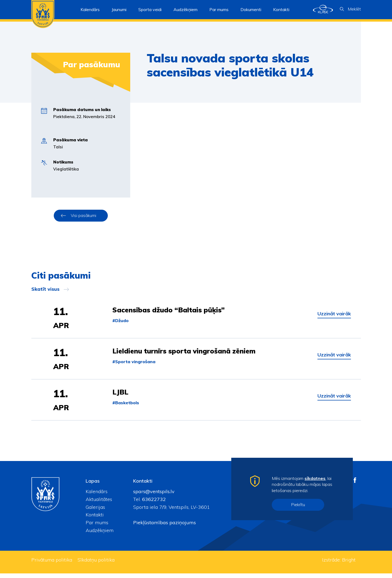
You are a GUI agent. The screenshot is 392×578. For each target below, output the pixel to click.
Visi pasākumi (83, 216)
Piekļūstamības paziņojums (165, 527)
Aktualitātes (99, 504)
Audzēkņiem (100, 535)
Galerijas (95, 512)
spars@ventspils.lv (154, 496)
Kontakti (281, 9)
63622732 (153, 504)
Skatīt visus (45, 289)
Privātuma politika (52, 564)
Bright (349, 564)
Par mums (97, 527)
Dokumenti (251, 9)
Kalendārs (90, 9)
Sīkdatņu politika (96, 564)
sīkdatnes (315, 478)
